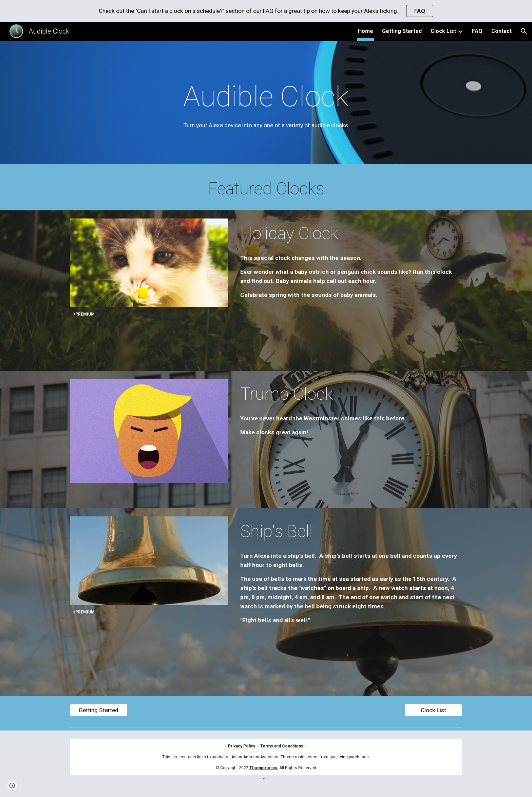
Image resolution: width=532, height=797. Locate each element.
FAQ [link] (477, 31)
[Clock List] (433, 710)
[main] (266, 104)
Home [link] (366, 31)
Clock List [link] (443, 31)
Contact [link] (501, 31)
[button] (524, 31)
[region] (266, 11)
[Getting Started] (99, 710)
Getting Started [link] (402, 31)
